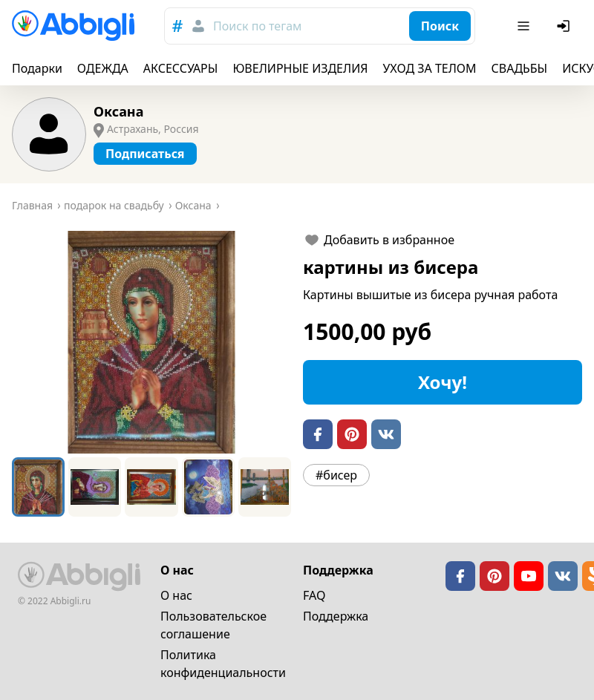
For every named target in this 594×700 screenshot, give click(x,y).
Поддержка (336, 616)
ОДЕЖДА (103, 68)
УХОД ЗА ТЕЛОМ (430, 68)
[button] (151, 342)
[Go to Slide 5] (265, 487)
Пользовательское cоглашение (213, 625)
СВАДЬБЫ (520, 68)
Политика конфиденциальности (223, 664)
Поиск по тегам (257, 26)
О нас (176, 595)
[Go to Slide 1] (38, 487)
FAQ (314, 595)
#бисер (336, 475)
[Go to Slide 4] (208, 487)
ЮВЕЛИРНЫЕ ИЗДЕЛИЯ (300, 68)
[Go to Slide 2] (95, 487)
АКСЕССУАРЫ (181, 68)
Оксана (118, 111)
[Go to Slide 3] (151, 487)
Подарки (37, 68)
